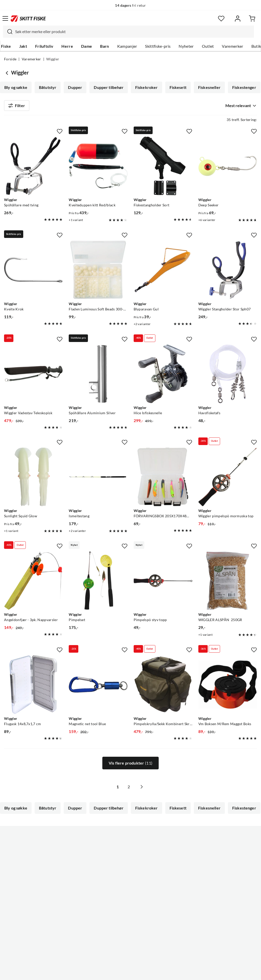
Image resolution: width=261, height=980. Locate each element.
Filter (17, 107)
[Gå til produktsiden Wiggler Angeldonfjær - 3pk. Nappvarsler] (33, 583)
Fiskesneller (209, 87)
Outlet (208, 46)
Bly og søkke (16, 87)
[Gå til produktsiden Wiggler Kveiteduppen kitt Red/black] (98, 168)
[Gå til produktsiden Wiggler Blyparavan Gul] (163, 272)
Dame (87, 46)
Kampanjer (127, 46)
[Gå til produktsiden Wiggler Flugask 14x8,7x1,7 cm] (33, 687)
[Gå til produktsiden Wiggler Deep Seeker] (228, 168)
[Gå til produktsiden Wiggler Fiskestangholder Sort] (163, 168)
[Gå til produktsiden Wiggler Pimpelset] (98, 583)
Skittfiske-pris (158, 46)
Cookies (161, 972)
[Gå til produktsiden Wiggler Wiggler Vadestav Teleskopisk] (33, 376)
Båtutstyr (48, 87)
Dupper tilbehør (109, 87)
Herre (67, 46)
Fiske (6, 46)
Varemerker (232, 46)
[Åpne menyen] (5, 18)
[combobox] (128, 32)
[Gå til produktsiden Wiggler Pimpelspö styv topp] (163, 583)
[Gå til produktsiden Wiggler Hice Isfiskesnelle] (163, 376)
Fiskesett (178, 87)
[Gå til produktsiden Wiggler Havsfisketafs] (228, 376)
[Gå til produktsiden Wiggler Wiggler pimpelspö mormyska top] (228, 479)
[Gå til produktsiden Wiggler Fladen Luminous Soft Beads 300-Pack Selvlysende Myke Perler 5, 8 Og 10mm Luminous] (98, 272)
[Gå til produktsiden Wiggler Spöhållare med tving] (33, 168)
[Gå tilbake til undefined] (8, 73)
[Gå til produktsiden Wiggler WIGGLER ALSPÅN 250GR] (228, 583)
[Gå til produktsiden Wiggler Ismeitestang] (98, 479)
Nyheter (186, 46)
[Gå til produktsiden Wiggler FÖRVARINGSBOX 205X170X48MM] (163, 479)
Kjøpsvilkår (141, 972)
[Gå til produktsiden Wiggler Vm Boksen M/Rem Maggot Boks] (228, 687)
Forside (10, 59)
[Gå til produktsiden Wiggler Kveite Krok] (33, 272)
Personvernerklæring (110, 972)
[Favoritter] (221, 19)
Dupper (75, 87)
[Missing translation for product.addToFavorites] (60, 133)
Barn (104, 46)
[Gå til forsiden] (28, 18)
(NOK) (130, 951)
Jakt (23, 46)
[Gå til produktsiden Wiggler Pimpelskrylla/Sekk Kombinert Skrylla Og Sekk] (163, 687)
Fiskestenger (244, 87)
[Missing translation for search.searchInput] (8, 32)
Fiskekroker (147, 87)
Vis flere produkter (130, 766)
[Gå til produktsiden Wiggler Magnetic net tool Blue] (98, 687)
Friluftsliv (44, 46)
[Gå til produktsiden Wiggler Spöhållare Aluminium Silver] (98, 376)
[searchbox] (133, 32)
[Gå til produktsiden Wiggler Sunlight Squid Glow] (33, 479)
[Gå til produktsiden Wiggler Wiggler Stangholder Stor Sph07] (228, 272)
